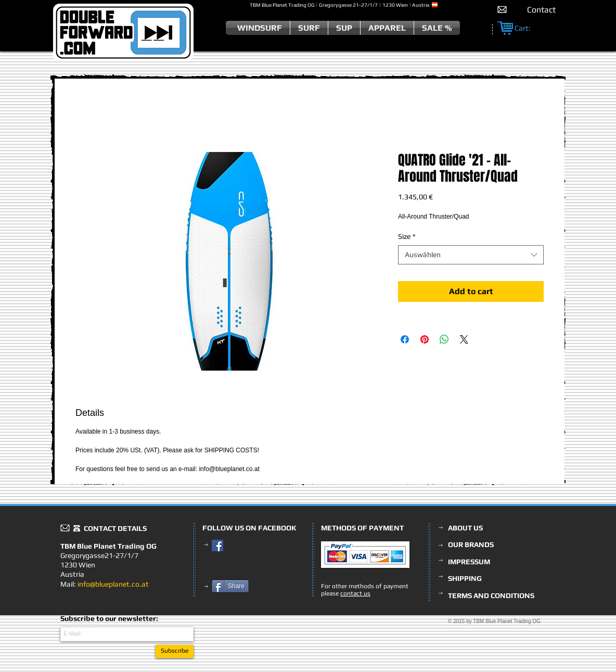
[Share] (230, 586)
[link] (528, 28)
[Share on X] (464, 339)
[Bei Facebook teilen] (405, 339)
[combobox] (471, 255)
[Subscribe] (175, 651)
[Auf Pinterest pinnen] (425, 339)
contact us (355, 593)
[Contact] (541, 10)
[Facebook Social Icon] (217, 546)
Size (407, 236)
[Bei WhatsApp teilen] (444, 339)
